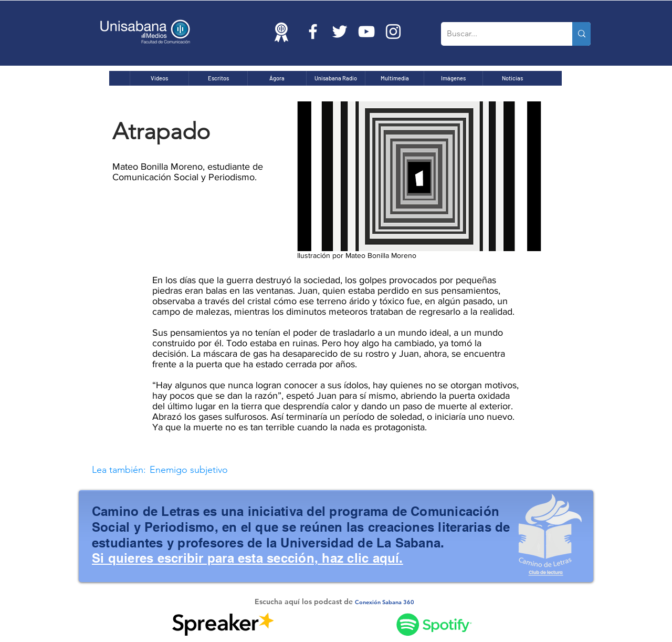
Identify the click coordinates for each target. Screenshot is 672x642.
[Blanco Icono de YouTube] (366, 32)
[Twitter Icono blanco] (340, 32)
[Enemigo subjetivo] (289, 470)
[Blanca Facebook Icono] (313, 32)
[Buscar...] (498, 34)
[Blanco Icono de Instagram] (393, 32)
